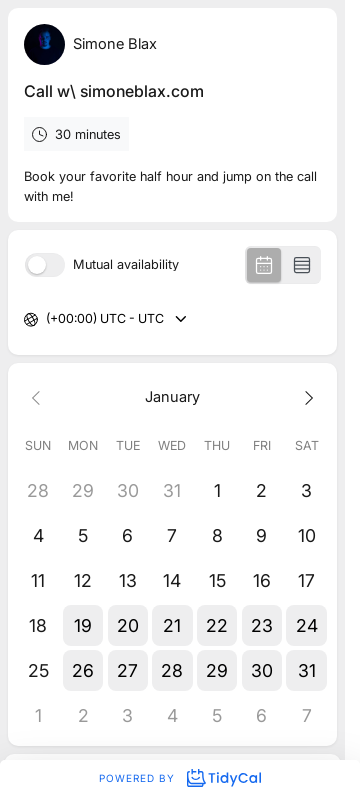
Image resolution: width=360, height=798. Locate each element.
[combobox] (47, 319)
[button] (83, 625)
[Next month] (306, 397)
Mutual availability (126, 265)
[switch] (45, 265)
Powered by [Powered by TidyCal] (180, 778)
